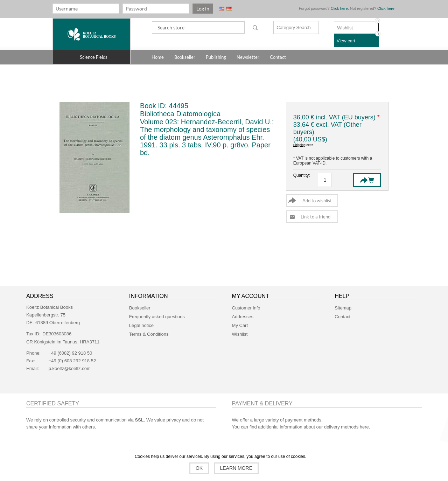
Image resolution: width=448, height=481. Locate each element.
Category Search (294, 27)
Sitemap (343, 308)
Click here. (340, 8)
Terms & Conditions (149, 334)
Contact (342, 317)
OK (199, 468)
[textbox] (198, 27)
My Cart (240, 325)
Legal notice (141, 325)
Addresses (243, 317)
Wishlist (240, 334)
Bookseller (140, 308)
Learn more (236, 468)
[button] (92, 57)
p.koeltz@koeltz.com (70, 368)
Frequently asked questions (157, 317)
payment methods (303, 420)
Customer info (246, 308)
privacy (174, 420)
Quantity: (300, 175)
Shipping (299, 145)
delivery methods (341, 427)
